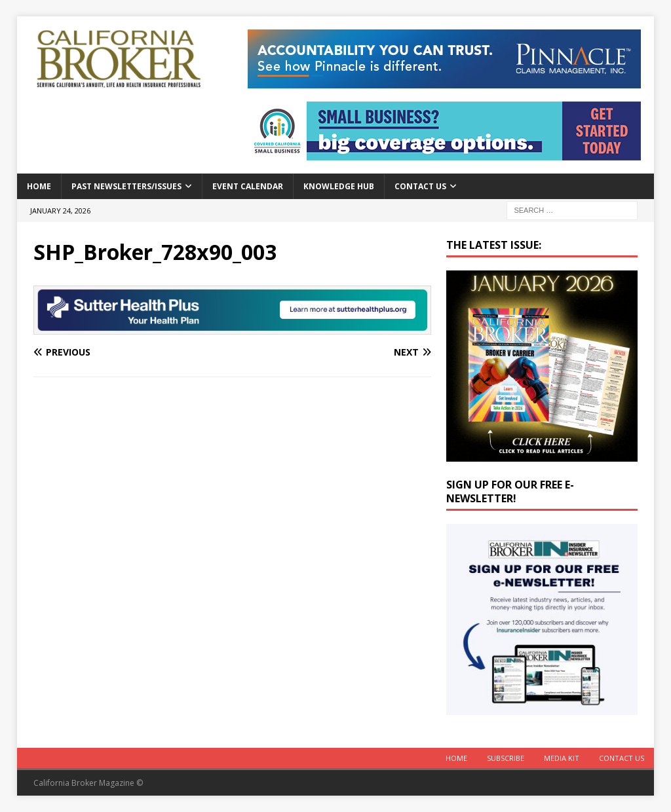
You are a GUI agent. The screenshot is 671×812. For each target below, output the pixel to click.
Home (39, 186)
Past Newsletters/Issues (126, 186)
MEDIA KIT (562, 758)
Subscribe (506, 758)
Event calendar (248, 186)
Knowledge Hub (339, 186)
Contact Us (420, 186)
